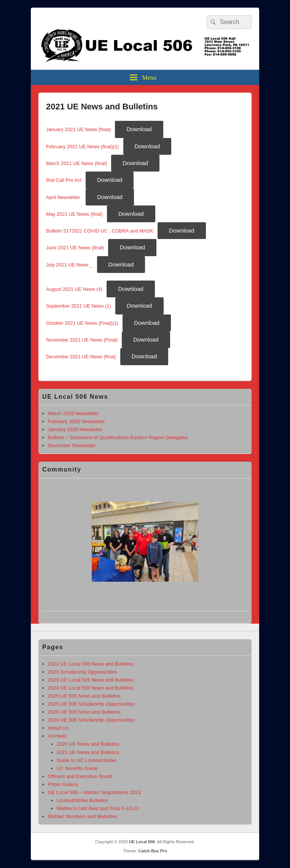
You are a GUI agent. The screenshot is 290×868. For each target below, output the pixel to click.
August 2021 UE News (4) (74, 289)
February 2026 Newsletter (76, 421)
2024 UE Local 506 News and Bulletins (91, 688)
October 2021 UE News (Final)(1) (82, 323)
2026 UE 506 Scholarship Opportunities (91, 720)
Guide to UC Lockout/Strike (87, 760)
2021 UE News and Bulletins (88, 752)
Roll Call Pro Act (64, 180)
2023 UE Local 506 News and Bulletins (91, 680)
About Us (58, 728)
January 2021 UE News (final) (78, 129)
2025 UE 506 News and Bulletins (84, 696)
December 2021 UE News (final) (81, 357)
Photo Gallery (63, 784)
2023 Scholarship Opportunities (82, 672)
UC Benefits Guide (77, 768)
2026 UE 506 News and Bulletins (84, 712)
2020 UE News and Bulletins (88, 744)
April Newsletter (64, 197)
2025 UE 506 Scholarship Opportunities (91, 704)
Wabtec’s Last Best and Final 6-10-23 (98, 808)
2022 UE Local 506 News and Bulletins (91, 664)
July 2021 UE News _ (69, 265)
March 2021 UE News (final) (76, 163)
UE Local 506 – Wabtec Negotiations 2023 (95, 792)
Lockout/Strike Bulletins (82, 800)
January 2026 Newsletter (75, 429)
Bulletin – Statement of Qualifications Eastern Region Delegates (118, 437)
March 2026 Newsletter (73, 413)
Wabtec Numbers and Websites (83, 816)
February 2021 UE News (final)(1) (82, 147)
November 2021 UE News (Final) (82, 340)
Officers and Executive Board (80, 776)
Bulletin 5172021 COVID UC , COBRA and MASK (100, 231)
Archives (57, 736)
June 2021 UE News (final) (75, 248)
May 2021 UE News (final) (74, 214)
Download (139, 129)
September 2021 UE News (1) (79, 306)
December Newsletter (72, 445)
